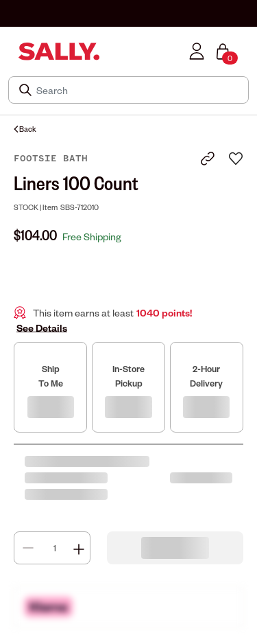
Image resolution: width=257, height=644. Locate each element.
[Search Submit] (27, 90)
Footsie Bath (51, 159)
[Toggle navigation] (9, 51)
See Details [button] (42, 328)
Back (25, 129)
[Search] (138, 90)
